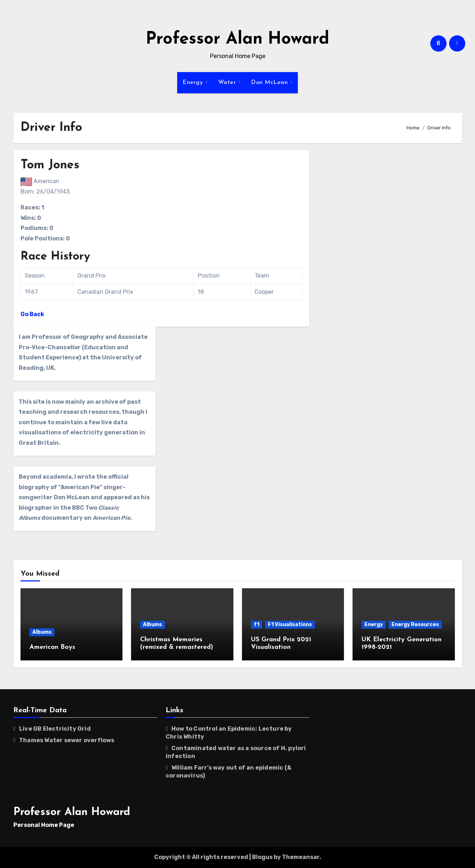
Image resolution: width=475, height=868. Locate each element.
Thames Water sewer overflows (67, 740)
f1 (257, 625)
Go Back (32, 314)
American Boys (52, 647)
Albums (42, 632)
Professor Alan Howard (237, 39)
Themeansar (301, 857)
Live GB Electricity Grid (55, 729)
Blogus (262, 857)
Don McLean (270, 83)
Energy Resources (415, 625)
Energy (194, 83)
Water (228, 83)
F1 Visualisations (290, 625)
